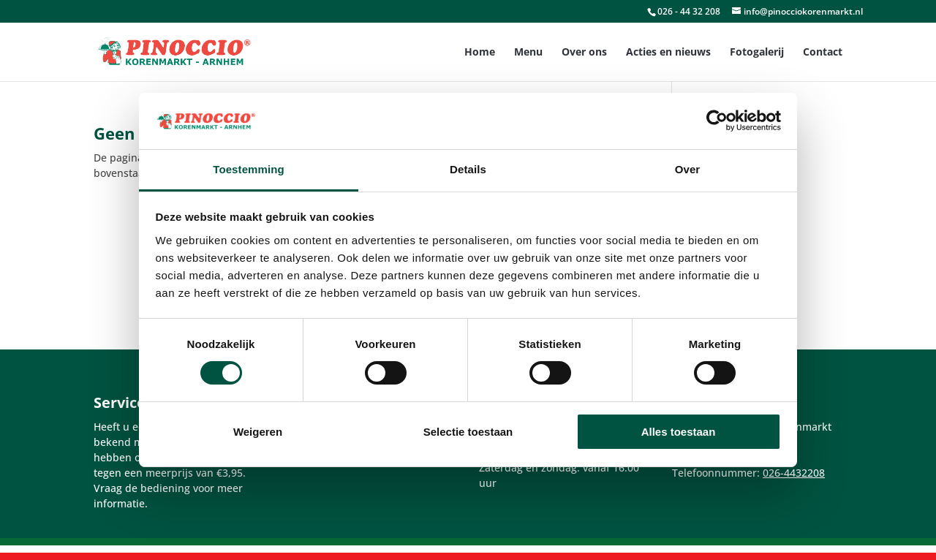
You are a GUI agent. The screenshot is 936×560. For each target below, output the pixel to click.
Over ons (584, 53)
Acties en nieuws (668, 53)
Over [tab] (688, 169)
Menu (528, 53)
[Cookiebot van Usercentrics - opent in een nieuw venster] (717, 121)
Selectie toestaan (468, 432)
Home (480, 53)
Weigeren (258, 432)
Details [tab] (468, 169)
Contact (823, 53)
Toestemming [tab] (249, 169)
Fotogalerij (757, 53)
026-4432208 (794, 473)
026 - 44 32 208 (689, 11)
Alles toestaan (679, 432)
